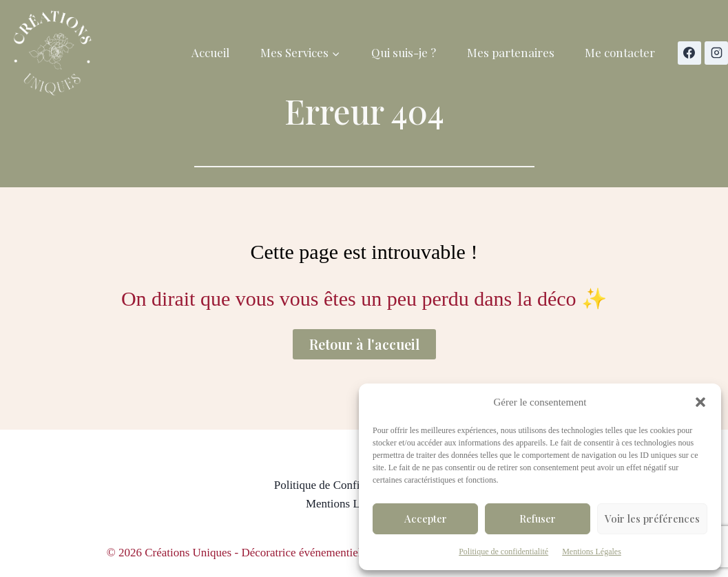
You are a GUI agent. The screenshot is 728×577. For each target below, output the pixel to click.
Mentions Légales (592, 552)
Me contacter (620, 52)
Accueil (210, 52)
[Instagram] (716, 53)
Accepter (426, 518)
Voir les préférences (652, 518)
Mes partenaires (511, 52)
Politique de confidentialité (503, 552)
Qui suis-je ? (404, 52)
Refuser (538, 518)
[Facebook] (689, 53)
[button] (700, 402)
